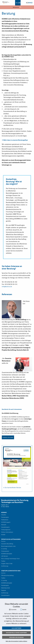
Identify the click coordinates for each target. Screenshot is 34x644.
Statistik (24, 610)
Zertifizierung (5, 566)
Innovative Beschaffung (7, 544)
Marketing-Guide (6, 588)
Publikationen (5, 520)
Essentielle (14, 610)
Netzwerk (4, 525)
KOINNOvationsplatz (7, 554)
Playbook (4, 590)
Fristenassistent (5, 551)
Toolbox (3, 561)
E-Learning (4, 549)
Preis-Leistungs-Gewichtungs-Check (10, 559)
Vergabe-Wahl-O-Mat (7, 564)
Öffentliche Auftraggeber (11, 539)
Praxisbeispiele (5, 517)
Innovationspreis (5, 527)
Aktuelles (4, 515)
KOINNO (4, 512)
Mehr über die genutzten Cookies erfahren (16, 641)
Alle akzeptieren (16, 628)
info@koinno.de (7, 287)
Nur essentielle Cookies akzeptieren (16, 633)
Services (3, 541)
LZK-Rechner (5, 556)
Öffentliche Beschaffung (7, 576)
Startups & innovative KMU (11, 571)
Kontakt (3, 535)
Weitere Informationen (7, 532)
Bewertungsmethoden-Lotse (8, 546)
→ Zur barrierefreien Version (12, 488)
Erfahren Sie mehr (8, 437)
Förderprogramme (6, 530)
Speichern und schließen (16, 637)
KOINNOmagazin (6, 522)
